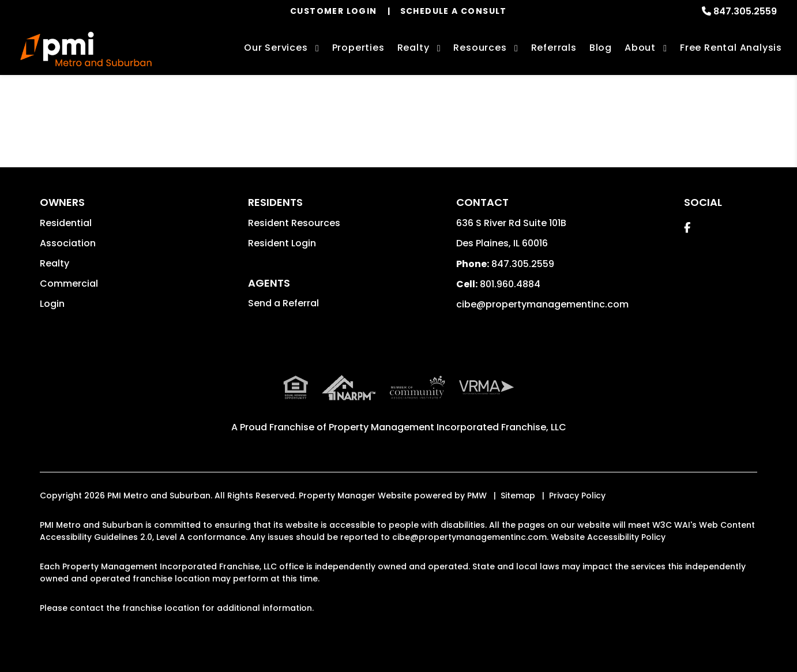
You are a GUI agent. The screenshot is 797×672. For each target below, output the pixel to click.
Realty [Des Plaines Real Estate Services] (413, 48)
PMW (477, 495)
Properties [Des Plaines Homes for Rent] (358, 48)
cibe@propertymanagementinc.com (542, 304)
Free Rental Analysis (731, 48)
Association (68, 243)
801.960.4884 (510, 284)
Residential (66, 223)
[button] (687, 228)
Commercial (69, 284)
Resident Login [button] (282, 243)
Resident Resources (294, 223)
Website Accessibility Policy (608, 537)
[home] (86, 49)
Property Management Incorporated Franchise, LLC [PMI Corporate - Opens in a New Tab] (448, 427)
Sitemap (518, 495)
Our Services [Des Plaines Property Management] (276, 48)
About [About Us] (640, 48)
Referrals (554, 48)
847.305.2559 (745, 11)
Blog (601, 48)
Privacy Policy (577, 495)
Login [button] (52, 304)
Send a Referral (283, 303)
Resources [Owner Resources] (480, 48)
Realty (54, 263)
